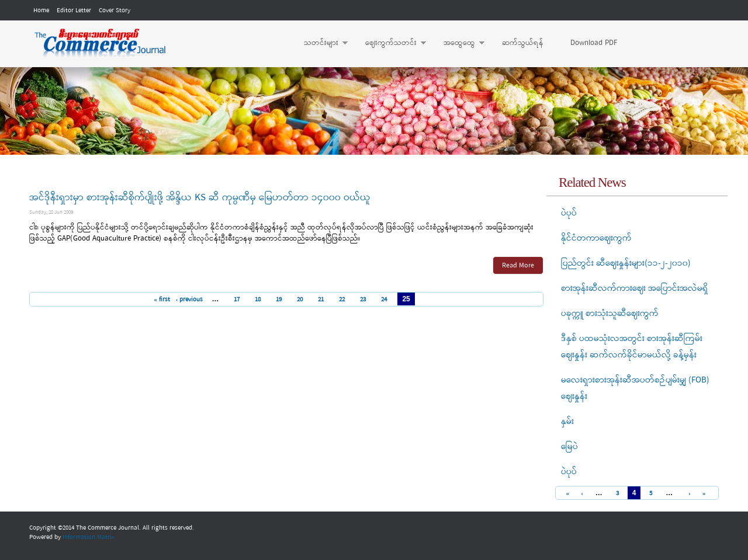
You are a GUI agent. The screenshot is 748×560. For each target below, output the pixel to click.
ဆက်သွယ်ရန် (523, 43)
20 (300, 300)
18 (258, 300)
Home (41, 11)
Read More (518, 266)
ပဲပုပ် (569, 213)
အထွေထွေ (458, 43)
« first (162, 300)
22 (342, 300)
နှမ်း (567, 422)
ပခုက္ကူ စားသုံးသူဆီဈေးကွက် (610, 314)
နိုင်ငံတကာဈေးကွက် (596, 238)
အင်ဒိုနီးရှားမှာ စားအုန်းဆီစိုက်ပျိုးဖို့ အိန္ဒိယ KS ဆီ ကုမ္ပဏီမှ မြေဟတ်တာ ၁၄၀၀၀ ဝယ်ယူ (200, 198)
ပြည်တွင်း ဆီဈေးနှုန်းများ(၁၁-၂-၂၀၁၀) (626, 263)
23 (363, 300)
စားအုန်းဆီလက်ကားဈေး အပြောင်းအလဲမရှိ (635, 288)
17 (237, 300)
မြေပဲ (569, 447)
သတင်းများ (320, 43)
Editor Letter (74, 11)
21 (321, 300)
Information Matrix (89, 537)
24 (384, 300)
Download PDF (594, 43)
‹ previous (190, 300)
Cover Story (115, 11)
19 (279, 300)
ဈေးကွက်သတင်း (390, 43)
